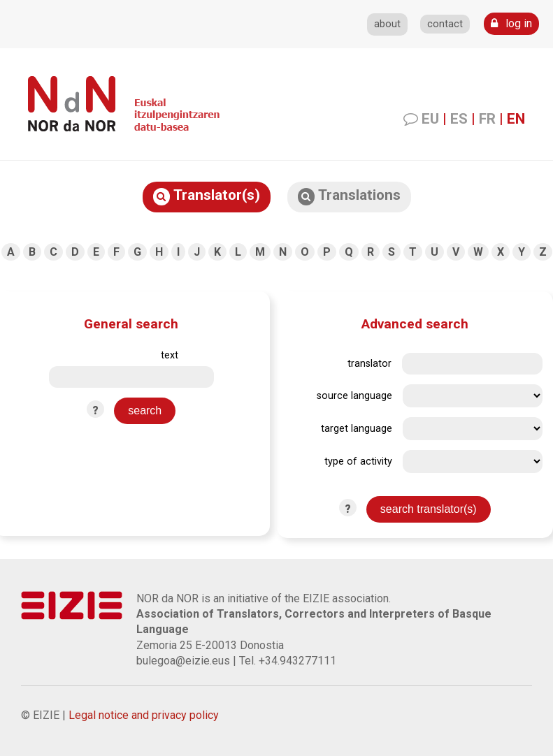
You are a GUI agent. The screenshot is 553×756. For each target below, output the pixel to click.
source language (354, 396)
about (387, 24)
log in (511, 23)
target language (357, 429)
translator (369, 364)
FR (487, 119)
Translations (349, 196)
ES (459, 119)
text (170, 355)
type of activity (358, 461)
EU (430, 119)
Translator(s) (207, 196)
